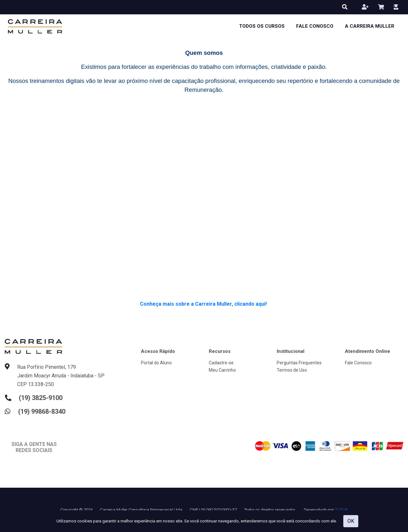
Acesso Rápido (158, 351)
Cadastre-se (221, 363)
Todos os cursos (262, 26)
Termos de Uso (292, 370)
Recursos (220, 351)
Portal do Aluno (156, 363)
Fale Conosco (315, 26)
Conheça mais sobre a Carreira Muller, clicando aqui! (204, 304)
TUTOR (341, 510)
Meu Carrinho (222, 370)
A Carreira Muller (370, 26)
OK (351, 521)
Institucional (291, 351)
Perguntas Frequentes (299, 363)
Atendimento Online (368, 351)
